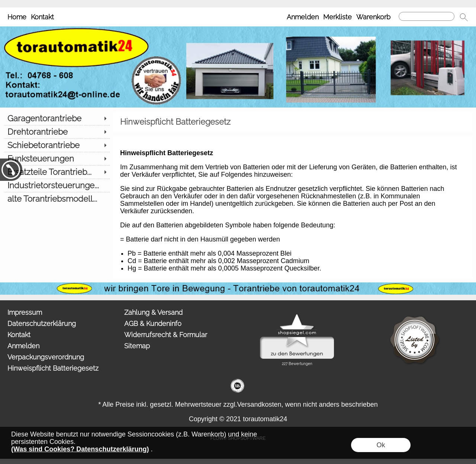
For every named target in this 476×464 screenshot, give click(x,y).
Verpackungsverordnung (46, 357)
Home (17, 17)
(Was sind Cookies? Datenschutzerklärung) (80, 449)
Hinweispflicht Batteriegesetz (53, 368)
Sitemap (137, 346)
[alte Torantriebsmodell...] (57, 199)
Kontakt (42, 17)
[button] (464, 17)
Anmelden (303, 17)
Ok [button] (381, 445)
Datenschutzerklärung (42, 324)
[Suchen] (427, 16)
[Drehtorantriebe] (57, 132)
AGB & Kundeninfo (153, 324)
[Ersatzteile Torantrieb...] (57, 172)
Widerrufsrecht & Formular (166, 335)
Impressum (25, 312)
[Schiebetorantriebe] (57, 145)
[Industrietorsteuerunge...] (57, 185)
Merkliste (337, 17)
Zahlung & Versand (153, 312)
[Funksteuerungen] (57, 159)
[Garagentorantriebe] (57, 118)
